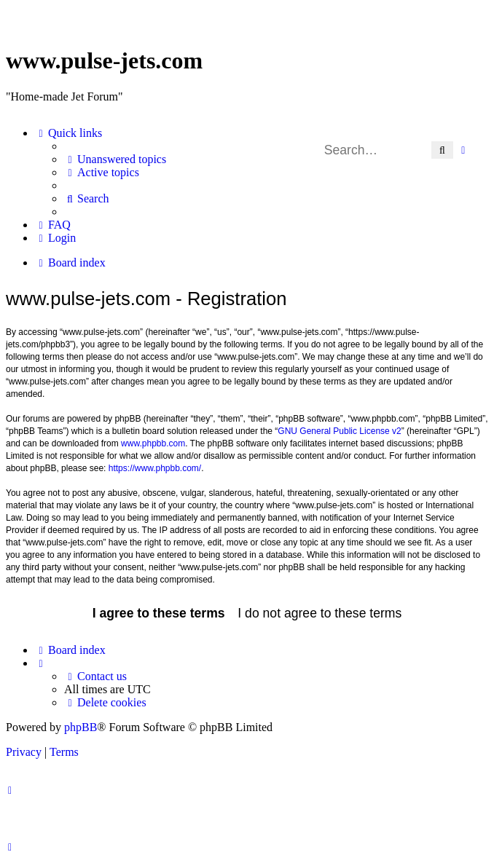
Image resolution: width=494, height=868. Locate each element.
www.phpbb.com (153, 443)
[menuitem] (115, 159)
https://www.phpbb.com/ (155, 468)
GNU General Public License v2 (339, 431)
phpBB (81, 727)
